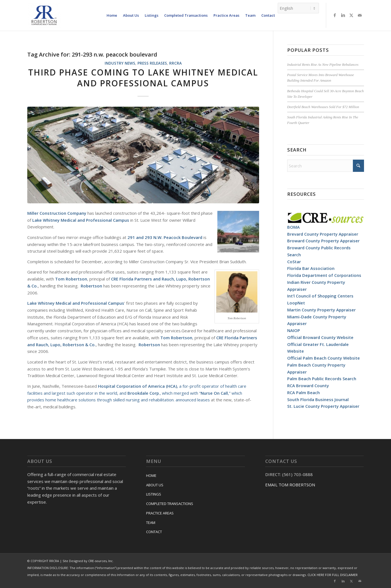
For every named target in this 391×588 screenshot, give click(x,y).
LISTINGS (154, 494)
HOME (151, 475)
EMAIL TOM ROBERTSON (290, 485)
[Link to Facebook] (335, 15)
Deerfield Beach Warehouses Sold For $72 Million (323, 107)
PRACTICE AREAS (160, 513)
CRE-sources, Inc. (101, 561)
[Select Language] (298, 8)
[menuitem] (112, 15)
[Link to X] (351, 15)
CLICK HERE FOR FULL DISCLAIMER (333, 575)
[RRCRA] (44, 15)
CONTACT (154, 532)
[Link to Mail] (360, 15)
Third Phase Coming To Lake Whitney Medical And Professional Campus (143, 78)
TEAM (151, 523)
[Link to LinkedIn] (343, 15)
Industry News (120, 63)
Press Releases (152, 63)
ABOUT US (155, 485)
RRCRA (175, 63)
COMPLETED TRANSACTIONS (170, 504)
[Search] (326, 166)
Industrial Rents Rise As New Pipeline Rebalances (323, 65)
